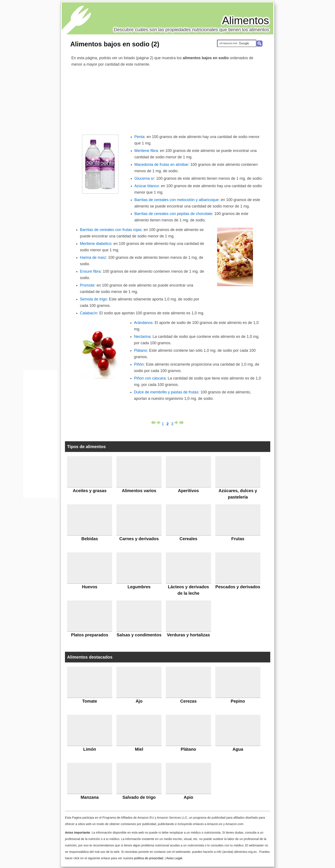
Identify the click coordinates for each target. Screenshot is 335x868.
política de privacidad (149, 858)
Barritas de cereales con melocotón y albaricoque (176, 200)
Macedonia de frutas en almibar (161, 165)
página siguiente (177, 423)
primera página (153, 423)
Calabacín (89, 313)
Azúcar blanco (147, 186)
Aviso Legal (174, 858)
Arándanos (143, 323)
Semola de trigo (93, 299)
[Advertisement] (167, 100)
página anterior (158, 423)
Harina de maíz (93, 257)
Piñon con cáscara (150, 378)
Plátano (140, 350)
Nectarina (142, 337)
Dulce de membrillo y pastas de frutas (166, 392)
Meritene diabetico (96, 244)
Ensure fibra (90, 271)
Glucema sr (144, 178)
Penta (139, 137)
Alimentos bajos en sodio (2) (115, 44)
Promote (87, 285)
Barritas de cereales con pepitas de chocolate (173, 214)
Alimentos (245, 21)
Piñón (139, 364)
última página (182, 423)
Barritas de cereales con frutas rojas (111, 230)
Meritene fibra (146, 151)
